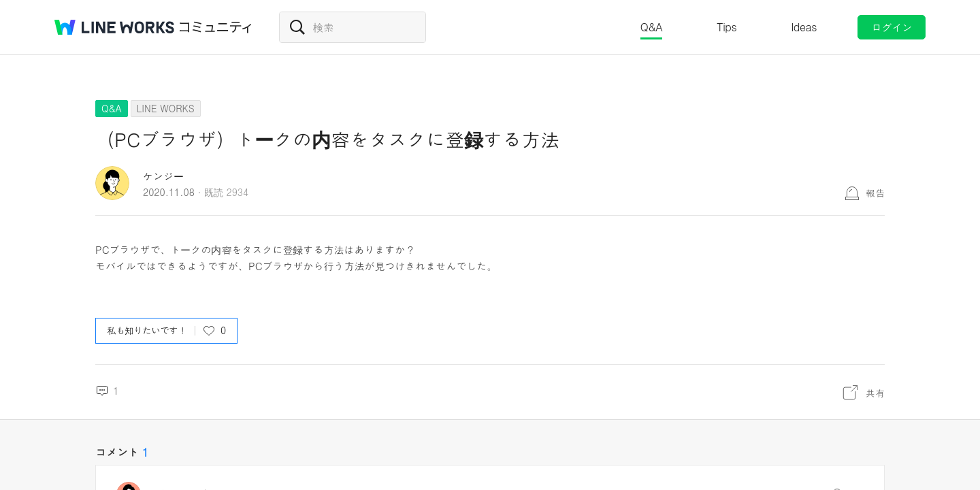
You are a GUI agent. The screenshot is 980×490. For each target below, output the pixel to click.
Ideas (804, 27)
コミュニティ (216, 27)
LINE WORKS (166, 108)
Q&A (652, 27)
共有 (875, 393)
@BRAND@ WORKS (114, 27)
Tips (726, 27)
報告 (875, 193)
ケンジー (163, 176)
